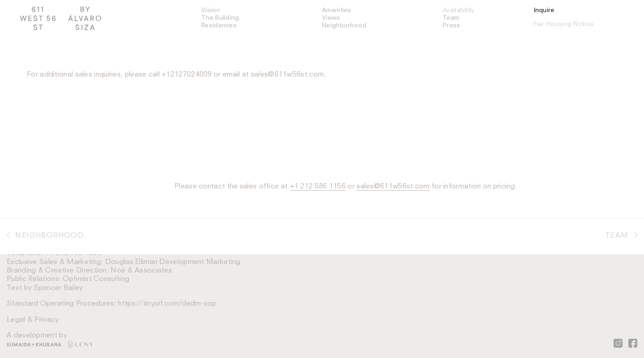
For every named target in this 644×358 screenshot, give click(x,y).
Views (331, 18)
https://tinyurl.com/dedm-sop (167, 304)
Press (452, 26)
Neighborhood (344, 26)
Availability (459, 10)
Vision (211, 10)
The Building (220, 18)
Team (451, 18)
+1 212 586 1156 (318, 187)
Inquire (544, 10)
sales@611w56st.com (287, 75)
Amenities (337, 10)
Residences (219, 26)
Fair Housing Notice (564, 24)
